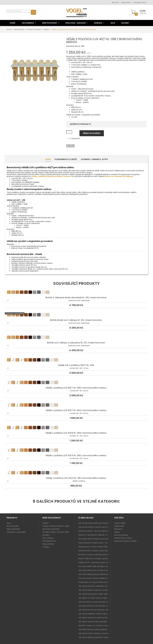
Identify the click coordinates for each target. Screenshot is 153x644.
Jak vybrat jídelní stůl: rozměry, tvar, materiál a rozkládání (94, 570)
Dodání (45, 523)
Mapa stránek (48, 544)
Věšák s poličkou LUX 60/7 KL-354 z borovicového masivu (76, 405)
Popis (48, 159)
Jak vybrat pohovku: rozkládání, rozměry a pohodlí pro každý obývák (94, 586)
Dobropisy (118, 529)
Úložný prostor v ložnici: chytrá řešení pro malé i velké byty (94, 547)
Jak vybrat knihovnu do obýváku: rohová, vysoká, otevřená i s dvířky (94, 606)
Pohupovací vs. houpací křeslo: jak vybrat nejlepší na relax (94, 582)
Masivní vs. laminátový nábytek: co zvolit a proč (94, 535)
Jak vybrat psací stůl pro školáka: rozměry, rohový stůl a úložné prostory (94, 578)
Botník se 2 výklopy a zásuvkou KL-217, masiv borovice (76, 338)
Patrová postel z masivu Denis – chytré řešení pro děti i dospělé (94, 543)
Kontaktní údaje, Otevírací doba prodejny (56, 534)
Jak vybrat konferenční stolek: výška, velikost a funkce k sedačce (94, 594)
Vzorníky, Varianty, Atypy (94, 159)
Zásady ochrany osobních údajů (56, 526)
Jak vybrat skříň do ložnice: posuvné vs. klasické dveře (94, 539)
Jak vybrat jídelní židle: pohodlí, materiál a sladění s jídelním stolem (94, 566)
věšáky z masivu (63, 176)
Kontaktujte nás (49, 541)
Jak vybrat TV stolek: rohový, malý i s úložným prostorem (94, 598)
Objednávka (126, 2)
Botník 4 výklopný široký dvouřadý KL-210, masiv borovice (76, 293)
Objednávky (119, 526)
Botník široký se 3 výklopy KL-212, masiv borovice (76, 315)
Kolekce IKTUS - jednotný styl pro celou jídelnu (94, 562)
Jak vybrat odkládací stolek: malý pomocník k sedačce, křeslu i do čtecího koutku (94, 614)
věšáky (34, 176)
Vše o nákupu (48, 538)
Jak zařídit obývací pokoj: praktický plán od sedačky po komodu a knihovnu (94, 629)
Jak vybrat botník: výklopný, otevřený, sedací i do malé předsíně (94, 633)
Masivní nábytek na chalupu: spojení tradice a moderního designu (94, 559)
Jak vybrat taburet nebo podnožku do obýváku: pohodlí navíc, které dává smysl (94, 622)
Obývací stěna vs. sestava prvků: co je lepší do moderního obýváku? (94, 602)
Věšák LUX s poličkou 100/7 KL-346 (76, 360)
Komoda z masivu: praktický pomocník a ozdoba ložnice (94, 555)
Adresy (117, 532)
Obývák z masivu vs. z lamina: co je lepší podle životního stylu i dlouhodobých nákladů (94, 625)
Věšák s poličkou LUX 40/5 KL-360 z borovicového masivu (76, 451)
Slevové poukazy (121, 535)
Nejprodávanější (13, 529)
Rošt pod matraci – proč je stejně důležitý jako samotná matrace (94, 531)
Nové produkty (13, 526)
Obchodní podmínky (51, 529)
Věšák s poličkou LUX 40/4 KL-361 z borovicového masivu (76, 473)
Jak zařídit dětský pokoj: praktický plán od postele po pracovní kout (94, 574)
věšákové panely (46, 176)
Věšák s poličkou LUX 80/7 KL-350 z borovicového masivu (76, 383)
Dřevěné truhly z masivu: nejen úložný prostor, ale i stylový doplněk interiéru (94, 551)
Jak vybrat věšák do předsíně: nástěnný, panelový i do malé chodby (94, 637)
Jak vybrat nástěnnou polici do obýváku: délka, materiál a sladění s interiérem (94, 618)
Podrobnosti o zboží (66, 159)
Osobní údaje (120, 523)
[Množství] (69, 132)
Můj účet (115, 2)
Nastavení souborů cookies (125, 541)
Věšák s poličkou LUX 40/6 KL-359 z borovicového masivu (76, 428)
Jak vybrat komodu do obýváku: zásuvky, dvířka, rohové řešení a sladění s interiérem (94, 610)
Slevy (9, 523)
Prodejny (46, 547)
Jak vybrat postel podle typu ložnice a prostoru (94, 523)
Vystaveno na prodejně (16, 532)
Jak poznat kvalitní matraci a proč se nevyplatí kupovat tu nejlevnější (94, 527)
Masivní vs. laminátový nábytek (119, 176)
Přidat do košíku (92, 133)
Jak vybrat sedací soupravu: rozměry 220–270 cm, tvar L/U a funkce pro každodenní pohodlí (94, 590)
